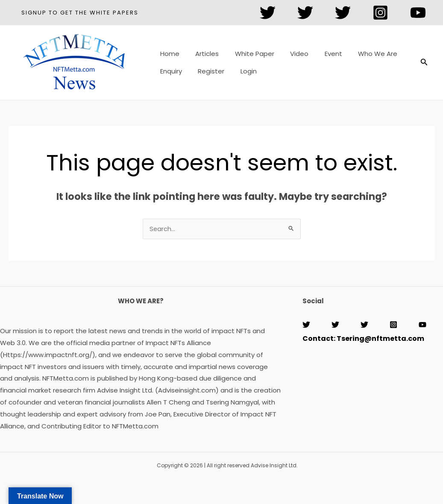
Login (241, 69)
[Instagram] (380, 13)
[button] (80, 13)
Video (288, 57)
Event (319, 57)
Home (168, 57)
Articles (202, 57)
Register (206, 69)
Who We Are (360, 57)
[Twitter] (268, 13)
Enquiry (169, 69)
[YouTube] (418, 13)
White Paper (246, 57)
